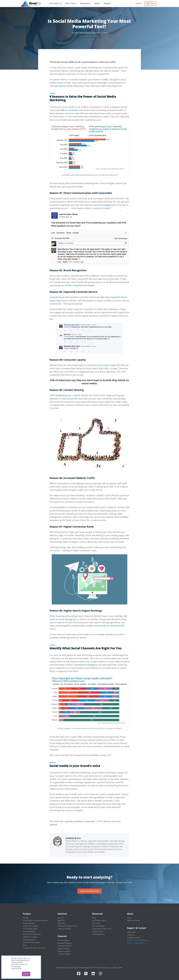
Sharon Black (84, 33)
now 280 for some (63, 86)
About (129, 918)
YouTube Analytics (64, 954)
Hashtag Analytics (29, 940)
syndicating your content (68, 395)
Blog (94, 918)
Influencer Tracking (30, 937)
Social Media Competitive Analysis (35, 920)
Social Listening (28, 923)
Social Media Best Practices (89, 36)
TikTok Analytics (63, 940)
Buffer (62, 507)
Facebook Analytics (65, 946)
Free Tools (96, 923)
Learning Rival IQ (98, 934)
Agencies (61, 918)
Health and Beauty (64, 929)
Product (26, 918)
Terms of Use (96, 968)
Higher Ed (61, 920)
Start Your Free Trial (89, 891)
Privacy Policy (106, 968)
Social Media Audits (30, 929)
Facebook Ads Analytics (31, 942)
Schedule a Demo (134, 938)
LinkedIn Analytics (64, 951)
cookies (19, 958)
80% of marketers (69, 110)
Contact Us (131, 935)
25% (71, 62)
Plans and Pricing (133, 920)
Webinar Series (98, 931)
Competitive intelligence (86, 665)
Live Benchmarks (98, 926)
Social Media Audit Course (102, 929)
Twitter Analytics (64, 949)
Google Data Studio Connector (34, 948)
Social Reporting (29, 931)
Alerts (25, 945)
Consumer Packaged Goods (68, 926)
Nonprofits (61, 923)
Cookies (115, 968)
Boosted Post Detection (32, 934)
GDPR (121, 968)
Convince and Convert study (102, 365)
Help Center (131, 932)
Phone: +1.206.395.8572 (136, 943)
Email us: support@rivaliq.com (138, 940)
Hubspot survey (84, 483)
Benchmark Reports (99, 920)
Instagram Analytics (65, 943)
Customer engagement (104, 205)
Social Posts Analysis (30, 926)
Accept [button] (26, 974)
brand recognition (74, 285)
